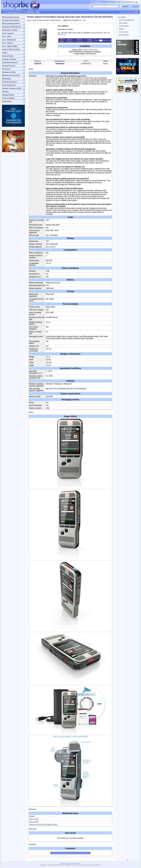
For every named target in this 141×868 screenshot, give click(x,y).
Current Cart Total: (130, 12)
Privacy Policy (82, 865)
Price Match (62, 40)
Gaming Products (9, 66)
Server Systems (8, 33)
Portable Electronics (10, 82)
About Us (98, 865)
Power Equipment (9, 85)
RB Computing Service (11, 17)
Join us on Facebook (125, 2)
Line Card (91, 865)
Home (29, 20)
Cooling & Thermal (9, 59)
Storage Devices (8, 95)
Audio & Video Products (11, 49)
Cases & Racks (8, 56)
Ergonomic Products (10, 62)
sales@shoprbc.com (14, 12)
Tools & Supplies (8, 98)
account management (126, 20)
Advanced (135, 6)
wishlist (121, 29)
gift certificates (123, 35)
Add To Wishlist (70, 40)
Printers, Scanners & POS (12, 88)
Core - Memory (8, 43)
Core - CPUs (7, 37)
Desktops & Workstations (12, 27)
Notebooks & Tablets (10, 30)
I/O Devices (6, 69)
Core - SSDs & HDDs (10, 46)
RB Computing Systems (11, 24)
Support (113, 2)
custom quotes (124, 26)
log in (68, 838)
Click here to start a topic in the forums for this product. (70, 853)
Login (136, 2)
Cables (5, 53)
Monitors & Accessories (11, 75)
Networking (6, 79)
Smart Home (7, 101)
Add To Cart (107, 40)
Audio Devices (56, 20)
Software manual (43, 825)
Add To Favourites (79, 40)
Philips (70, 29)
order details (123, 23)
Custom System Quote (11, 20)
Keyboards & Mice (9, 72)
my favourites (123, 32)
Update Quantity (90, 40)
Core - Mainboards (9, 40)
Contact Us (105, 2)
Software (5, 92)
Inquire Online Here (90, 50)
